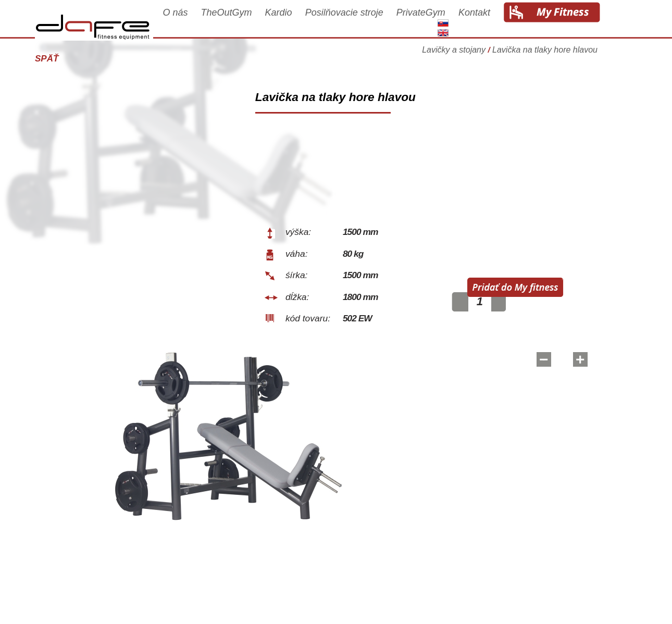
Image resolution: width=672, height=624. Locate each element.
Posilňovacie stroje (359, 22)
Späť (61, 59)
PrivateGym (435, 22)
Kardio (293, 22)
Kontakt (489, 22)
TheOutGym (241, 22)
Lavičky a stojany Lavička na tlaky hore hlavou (524, 54)
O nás (190, 22)
